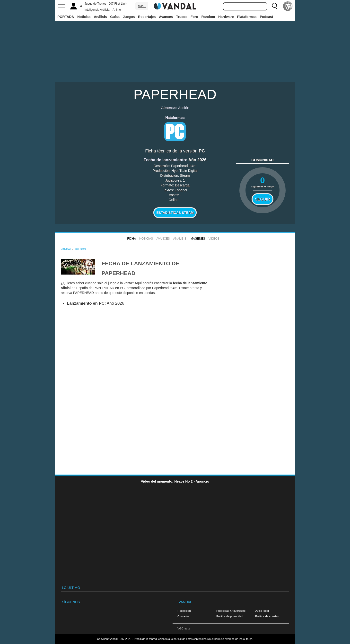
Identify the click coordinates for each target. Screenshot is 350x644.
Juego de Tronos (95, 4)
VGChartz (184, 628)
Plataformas (247, 17)
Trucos (182, 17)
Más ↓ (142, 6)
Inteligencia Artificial (97, 10)
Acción (184, 108)
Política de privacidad (230, 616)
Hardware (226, 17)
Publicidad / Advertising (231, 611)
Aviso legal (262, 611)
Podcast (266, 17)
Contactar (184, 616)
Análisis (100, 17)
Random (208, 17)
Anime (117, 10)
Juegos (129, 17)
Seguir (262, 199)
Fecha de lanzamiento (165, 160)
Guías (115, 17)
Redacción (184, 611)
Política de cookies (267, 616)
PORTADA (66, 17)
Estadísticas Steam (175, 213)
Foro (194, 17)
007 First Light (118, 4)
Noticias (84, 17)
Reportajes (147, 17)
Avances (166, 17)
